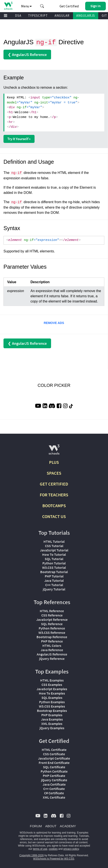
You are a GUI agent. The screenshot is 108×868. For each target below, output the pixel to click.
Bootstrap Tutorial (54, 572)
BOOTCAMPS (54, 506)
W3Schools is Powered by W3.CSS (54, 859)
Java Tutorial (54, 580)
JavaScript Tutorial (54, 550)
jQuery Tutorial (54, 589)
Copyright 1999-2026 (32, 855)
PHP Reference (52, 641)
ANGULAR (62, 16)
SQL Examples (52, 698)
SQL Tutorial (54, 559)
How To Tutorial (54, 554)
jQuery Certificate (54, 780)
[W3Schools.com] (54, 451)
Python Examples (52, 702)
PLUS (54, 462)
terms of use (40, 849)
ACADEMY (68, 826)
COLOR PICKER (54, 385)
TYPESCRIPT (38, 16)
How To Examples (52, 693)
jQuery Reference (52, 659)
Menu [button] (26, 6)
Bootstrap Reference (52, 637)
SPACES (54, 473)
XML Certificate (54, 797)
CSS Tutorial (54, 546)
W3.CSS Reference (52, 633)
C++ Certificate (54, 789)
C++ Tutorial (54, 585)
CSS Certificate (54, 754)
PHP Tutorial (54, 576)
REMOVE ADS (54, 323)
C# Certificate (54, 793)
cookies (53, 849)
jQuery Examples (52, 728)
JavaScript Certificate (54, 758)
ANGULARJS (86, 16)
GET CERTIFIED (54, 484)
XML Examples (52, 724)
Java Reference (52, 650)
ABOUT (51, 826)
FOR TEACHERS (54, 495)
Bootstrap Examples (52, 711)
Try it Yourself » (19, 139)
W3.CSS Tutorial (54, 567)
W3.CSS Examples (52, 706)
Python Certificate (54, 771)
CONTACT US (54, 516)
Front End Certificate (54, 763)
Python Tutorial (54, 563)
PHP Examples (52, 715)
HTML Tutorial (54, 541)
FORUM (36, 826)
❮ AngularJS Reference (27, 55)
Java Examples (52, 719)
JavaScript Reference (52, 620)
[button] (42, 6)
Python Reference (52, 628)
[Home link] (8, 6)
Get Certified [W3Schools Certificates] (69, 6)
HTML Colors (52, 646)
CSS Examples (52, 685)
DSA (18, 16)
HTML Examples (52, 680)
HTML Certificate (54, 750)
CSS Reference (52, 615)
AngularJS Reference (52, 654)
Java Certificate (54, 784)
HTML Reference (52, 611)
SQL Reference (52, 624)
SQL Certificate (54, 767)
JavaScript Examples (52, 689)
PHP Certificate (54, 776)
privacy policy (71, 849)
